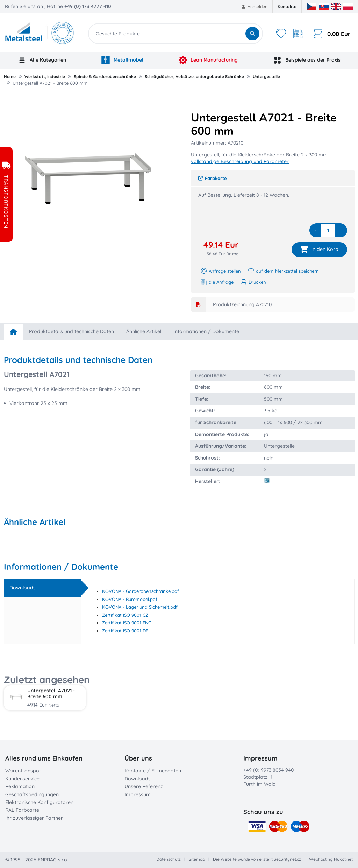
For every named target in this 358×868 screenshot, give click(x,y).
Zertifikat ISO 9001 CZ (125, 615)
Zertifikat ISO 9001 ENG (127, 623)
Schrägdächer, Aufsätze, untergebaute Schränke (194, 76)
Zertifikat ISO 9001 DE (125, 631)
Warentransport (24, 771)
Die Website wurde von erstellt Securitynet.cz (257, 859)
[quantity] (328, 230)
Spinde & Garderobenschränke (105, 76)
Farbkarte (213, 178)
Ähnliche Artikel (144, 331)
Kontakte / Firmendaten (153, 771)
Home (10, 76)
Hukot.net (343, 859)
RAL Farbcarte (22, 810)
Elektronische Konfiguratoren (39, 802)
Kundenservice (22, 779)
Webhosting (321, 859)
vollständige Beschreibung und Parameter (240, 161)
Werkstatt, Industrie (45, 76)
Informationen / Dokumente (206, 331)
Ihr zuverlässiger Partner (34, 818)
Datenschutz (169, 859)
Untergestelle (266, 76)
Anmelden (255, 6)
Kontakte (287, 6)
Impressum (138, 794)
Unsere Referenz (144, 786)
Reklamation (20, 786)
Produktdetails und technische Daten (71, 331)
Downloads (138, 779)
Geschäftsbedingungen (32, 794)
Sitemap (197, 859)
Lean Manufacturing (208, 60)
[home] (13, 332)
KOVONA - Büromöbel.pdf (130, 599)
